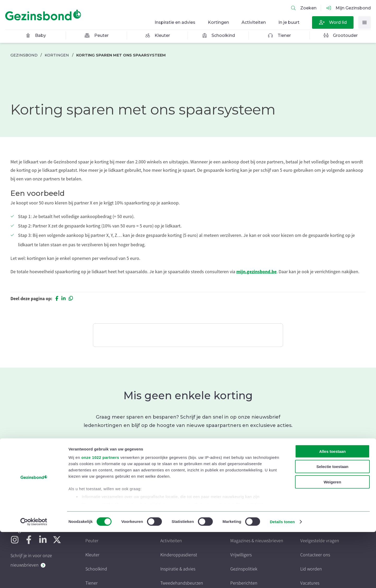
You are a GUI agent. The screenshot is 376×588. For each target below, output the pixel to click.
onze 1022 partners (100, 513)
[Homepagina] (44, 15)
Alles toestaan (332, 507)
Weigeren (332, 538)
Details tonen (282, 578)
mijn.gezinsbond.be (256, 272)
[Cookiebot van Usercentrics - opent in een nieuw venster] (34, 578)
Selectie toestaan (333, 523)
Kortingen (57, 55)
